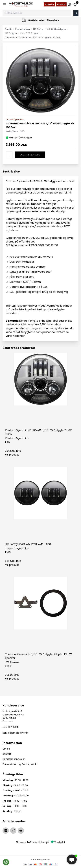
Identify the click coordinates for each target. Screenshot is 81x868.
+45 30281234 (10, 727)
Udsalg (61, 4)
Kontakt (7, 754)
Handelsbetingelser (14, 759)
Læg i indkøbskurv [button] (30, 155)
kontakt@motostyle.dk (15, 733)
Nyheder (49, 4)
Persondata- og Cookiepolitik (19, 764)
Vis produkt (12, 455)
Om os (6, 749)
